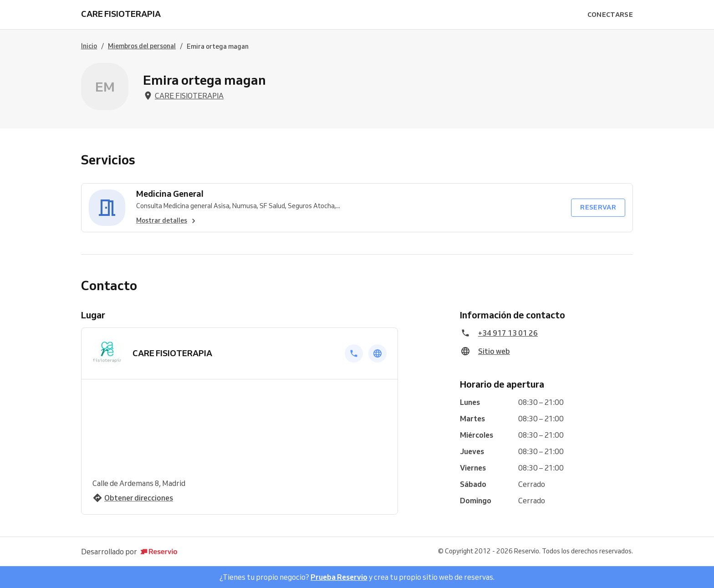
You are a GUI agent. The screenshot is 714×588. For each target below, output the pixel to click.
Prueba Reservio (339, 577)
